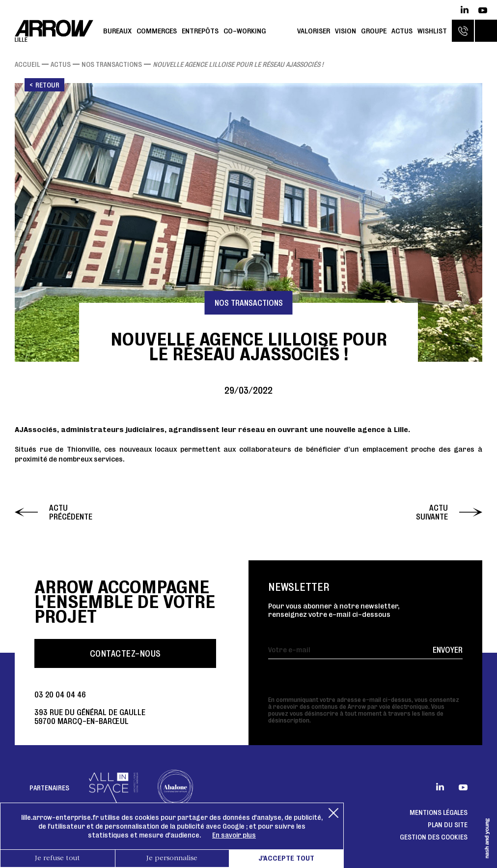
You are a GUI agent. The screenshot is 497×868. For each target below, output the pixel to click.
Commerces (157, 31)
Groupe (374, 31)
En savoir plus (234, 835)
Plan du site (448, 825)
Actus (402, 31)
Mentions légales (439, 812)
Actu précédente (71, 512)
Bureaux (117, 31)
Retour (47, 85)
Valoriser (314, 31)
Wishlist (432, 31)
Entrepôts (200, 31)
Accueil (27, 64)
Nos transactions (112, 64)
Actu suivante (432, 512)
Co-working (245, 31)
